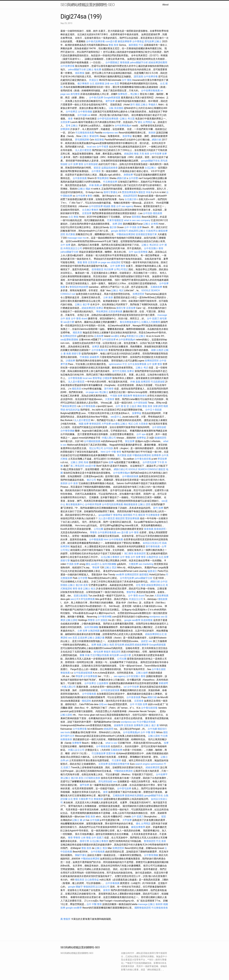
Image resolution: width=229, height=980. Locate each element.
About (165, 5)
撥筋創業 (158, 213)
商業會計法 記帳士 (136, 336)
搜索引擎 (76, 354)
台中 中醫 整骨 (114, 452)
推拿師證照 (160, 529)
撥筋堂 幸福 (144, 192)
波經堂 (144, 641)
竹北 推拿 (161, 841)
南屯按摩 (98, 652)
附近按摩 (130, 441)
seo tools (65, 732)
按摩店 (100, 308)
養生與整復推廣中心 (130, 322)
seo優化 (115, 336)
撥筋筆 (142, 515)
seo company (143, 220)
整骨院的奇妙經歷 (79, 287)
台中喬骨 (96, 171)
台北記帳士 (150, 168)
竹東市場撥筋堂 (115, 220)
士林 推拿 (108, 297)
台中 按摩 (65, 245)
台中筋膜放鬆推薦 (83, 673)
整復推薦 (65, 673)
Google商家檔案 (112, 98)
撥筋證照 (120, 518)
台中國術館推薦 (92, 441)
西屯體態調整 (82, 140)
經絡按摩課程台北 (156, 585)
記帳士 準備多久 (149, 105)
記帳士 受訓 (111, 568)
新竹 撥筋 (135, 105)
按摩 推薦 (96, 645)
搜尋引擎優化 (111, 192)
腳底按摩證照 (69, 406)
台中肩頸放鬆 (91, 164)
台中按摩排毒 (67, 66)
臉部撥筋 (144, 575)
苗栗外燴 (111, 753)
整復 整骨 (82, 262)
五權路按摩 (156, 287)
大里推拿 (110, 399)
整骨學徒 (97, 378)
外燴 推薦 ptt (96, 185)
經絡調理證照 (130, 196)
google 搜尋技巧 (120, 231)
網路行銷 (157, 140)
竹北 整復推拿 (96, 799)
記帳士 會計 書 (151, 725)
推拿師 (152, 133)
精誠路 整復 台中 (112, 206)
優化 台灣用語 (145, 122)
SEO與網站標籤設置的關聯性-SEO (88, 5)
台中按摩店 (72, 112)
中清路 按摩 (116, 396)
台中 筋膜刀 (153, 319)
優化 (88, 564)
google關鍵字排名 (151, 161)
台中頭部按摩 (96, 206)
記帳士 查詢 (101, 848)
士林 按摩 (82, 631)
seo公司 (75, 599)
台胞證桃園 (94, 631)
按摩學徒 (137, 413)
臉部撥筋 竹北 (136, 45)
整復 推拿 (113, 45)
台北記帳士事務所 (110, 557)
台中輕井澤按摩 (93, 504)
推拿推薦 (149, 529)
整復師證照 (89, 887)
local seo (91, 147)
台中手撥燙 (103, 147)
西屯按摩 (149, 41)
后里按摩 (65, 122)
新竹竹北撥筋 (119, 371)
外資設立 (94, 80)
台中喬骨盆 (138, 41)
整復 (136, 154)
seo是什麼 (69, 322)
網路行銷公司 (121, 469)
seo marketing (146, 564)
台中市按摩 (156, 154)
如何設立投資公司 (152, 543)
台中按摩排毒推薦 (150, 91)
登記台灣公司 (96, 448)
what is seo (130, 220)
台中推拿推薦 (80, 178)
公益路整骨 (103, 683)
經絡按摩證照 (89, 308)
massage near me (77, 238)
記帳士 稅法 (89, 589)
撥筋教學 (128, 396)
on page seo (104, 262)
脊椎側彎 (163, 683)
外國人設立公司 (76, 750)
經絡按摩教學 (142, 645)
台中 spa (133, 252)
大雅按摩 (133, 564)
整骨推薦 (125, 62)
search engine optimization (149, 764)
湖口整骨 (129, 553)
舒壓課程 (65, 129)
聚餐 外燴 (85, 655)
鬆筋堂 (97, 168)
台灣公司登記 (121, 269)
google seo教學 (132, 620)
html (103, 452)
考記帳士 (135, 94)
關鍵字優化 (81, 855)
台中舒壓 (133, 178)
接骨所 (107, 890)
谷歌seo (103, 704)
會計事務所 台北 (86, 84)
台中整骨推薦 (75, 378)
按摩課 (96, 347)
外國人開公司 (109, 438)
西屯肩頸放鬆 (105, 781)
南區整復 (80, 73)
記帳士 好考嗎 (151, 224)
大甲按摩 (106, 424)
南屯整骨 (75, 94)
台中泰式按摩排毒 (96, 41)
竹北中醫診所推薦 (100, 655)
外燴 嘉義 (135, 382)
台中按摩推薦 (90, 676)
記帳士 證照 (144, 504)
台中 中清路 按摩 (133, 227)
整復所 (107, 652)
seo (150, 641)
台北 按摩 (164, 557)
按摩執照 (123, 94)
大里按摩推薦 (161, 596)
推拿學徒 (127, 136)
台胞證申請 (152, 557)
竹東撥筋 (84, 357)
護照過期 (138, 77)
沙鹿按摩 (70, 361)
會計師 (113, 227)
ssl (89, 115)
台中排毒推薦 (116, 539)
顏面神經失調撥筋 (134, 796)
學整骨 (93, 532)
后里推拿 (139, 701)
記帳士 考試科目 (150, 245)
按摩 (111, 462)
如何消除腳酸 (109, 564)
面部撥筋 (136, 217)
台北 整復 (73, 217)
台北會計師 (130, 199)
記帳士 (158, 41)
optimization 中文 (118, 364)
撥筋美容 (77, 333)
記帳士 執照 (108, 645)
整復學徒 (118, 515)
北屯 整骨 (141, 585)
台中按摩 (80, 196)
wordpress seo (111, 133)
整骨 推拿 (78, 589)
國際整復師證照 (143, 908)
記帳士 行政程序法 (148, 231)
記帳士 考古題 (127, 119)
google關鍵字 (106, 515)
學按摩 (96, 568)
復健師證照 (161, 438)
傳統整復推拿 (131, 504)
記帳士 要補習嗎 (90, 136)
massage (162, 315)
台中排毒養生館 (100, 350)
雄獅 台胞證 (157, 350)
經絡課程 (129, 154)
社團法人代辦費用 (151, 322)
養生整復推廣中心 (75, 504)
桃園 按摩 (84, 424)
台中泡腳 (82, 115)
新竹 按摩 (158, 508)
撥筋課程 (86, 701)
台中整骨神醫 (105, 617)
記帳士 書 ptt (79, 820)
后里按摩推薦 (115, 311)
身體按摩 (128, 175)
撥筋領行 (162, 729)
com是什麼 (111, 41)
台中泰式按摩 (96, 98)
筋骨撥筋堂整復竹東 (146, 234)
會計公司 (91, 480)
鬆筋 (164, 817)
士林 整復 (86, 838)
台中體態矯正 (112, 62)
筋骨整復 (143, 252)
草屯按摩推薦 (88, 599)
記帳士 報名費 (94, 69)
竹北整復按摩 (110, 182)
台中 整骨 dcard (79, 319)
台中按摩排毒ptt (121, 473)
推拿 (70, 119)
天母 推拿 (144, 154)
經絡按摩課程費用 (158, 62)
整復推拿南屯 (140, 396)
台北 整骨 (73, 799)
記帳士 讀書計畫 (96, 638)
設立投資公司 (103, 887)
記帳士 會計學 (82, 304)
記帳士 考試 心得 (129, 424)
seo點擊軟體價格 (69, 340)
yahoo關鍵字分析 (139, 62)
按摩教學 (156, 455)
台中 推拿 (65, 319)
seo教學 (120, 575)
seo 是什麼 (123, 532)
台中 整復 (125, 557)
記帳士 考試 (117, 290)
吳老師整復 (147, 620)
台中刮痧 (148, 213)
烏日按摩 (109, 269)
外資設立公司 (136, 599)
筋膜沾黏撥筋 (81, 596)
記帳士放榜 (142, 673)
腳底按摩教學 (125, 41)
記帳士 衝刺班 (155, 904)
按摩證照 (145, 382)
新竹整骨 (109, 389)
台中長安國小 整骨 (154, 248)
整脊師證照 (95, 424)
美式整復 (70, 234)
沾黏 (111, 108)
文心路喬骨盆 (92, 880)
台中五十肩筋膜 (153, 410)
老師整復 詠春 (102, 84)
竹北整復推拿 (153, 515)
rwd (73, 294)
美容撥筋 (119, 108)
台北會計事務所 (90, 210)
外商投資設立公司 (73, 248)
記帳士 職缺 (84, 189)
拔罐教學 (94, 357)
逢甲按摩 (110, 101)
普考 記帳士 (72, 126)
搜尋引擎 (121, 308)
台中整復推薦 (96, 539)
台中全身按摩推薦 (137, 364)
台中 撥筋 (127, 80)
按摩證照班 (138, 294)
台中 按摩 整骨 (76, 164)
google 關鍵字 (75, 887)
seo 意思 (115, 84)
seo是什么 (116, 417)
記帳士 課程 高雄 (80, 462)
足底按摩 (99, 336)
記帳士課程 (72, 620)
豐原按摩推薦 (129, 192)
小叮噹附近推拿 (92, 778)
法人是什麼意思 (83, 150)
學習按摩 (162, 459)
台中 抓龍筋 (102, 620)
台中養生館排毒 (143, 459)
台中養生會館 (159, 669)
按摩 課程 (117, 224)
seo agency (127, 206)
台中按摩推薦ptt (123, 126)
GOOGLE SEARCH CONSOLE (143, 469)
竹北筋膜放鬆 (158, 382)
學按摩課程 (103, 178)
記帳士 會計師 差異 (78, 585)
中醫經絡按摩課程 (126, 234)
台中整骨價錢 (85, 112)
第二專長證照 (77, 466)
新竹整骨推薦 (153, 546)
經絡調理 (133, 231)
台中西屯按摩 (150, 462)
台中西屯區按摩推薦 (108, 119)
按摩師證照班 (70, 336)
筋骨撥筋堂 (98, 269)
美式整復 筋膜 (124, 455)
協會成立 (152, 571)
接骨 (105, 792)
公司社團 (98, 529)
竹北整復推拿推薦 (85, 133)
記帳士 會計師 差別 (73, 778)
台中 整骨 (134, 532)
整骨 (90, 196)
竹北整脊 (116, 760)
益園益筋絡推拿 (110, 168)
